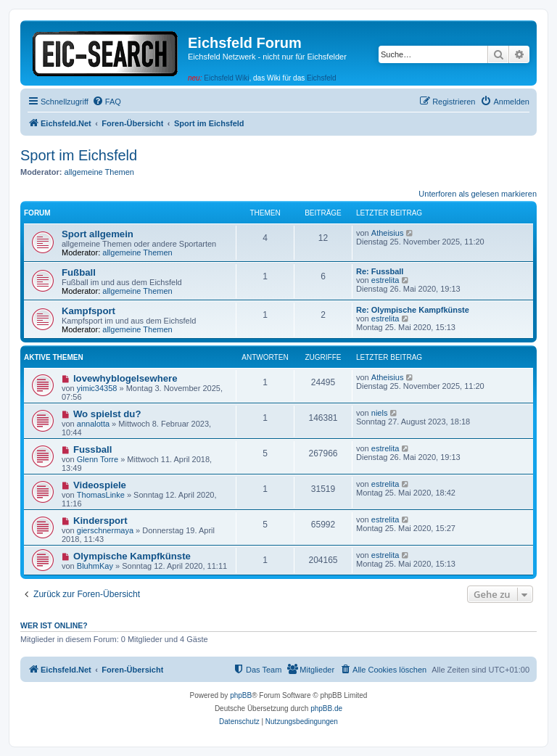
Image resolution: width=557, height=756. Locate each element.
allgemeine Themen (99, 172)
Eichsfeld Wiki (226, 78)
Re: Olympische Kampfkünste (413, 310)
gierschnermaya (105, 530)
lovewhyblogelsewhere (125, 378)
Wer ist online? (54, 625)
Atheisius (388, 233)
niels (380, 413)
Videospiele (100, 485)
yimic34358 (97, 388)
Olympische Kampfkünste (132, 556)
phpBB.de (326, 708)
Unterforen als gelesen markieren (478, 194)
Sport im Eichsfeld (79, 155)
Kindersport (100, 521)
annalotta (93, 424)
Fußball (79, 272)
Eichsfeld (322, 78)
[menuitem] (107, 102)
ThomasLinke (101, 495)
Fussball (93, 449)
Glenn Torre (98, 459)
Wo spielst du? (107, 414)
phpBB (241, 695)
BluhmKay (95, 566)
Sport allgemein (98, 234)
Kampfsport (88, 311)
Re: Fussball (380, 271)
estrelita (385, 280)
